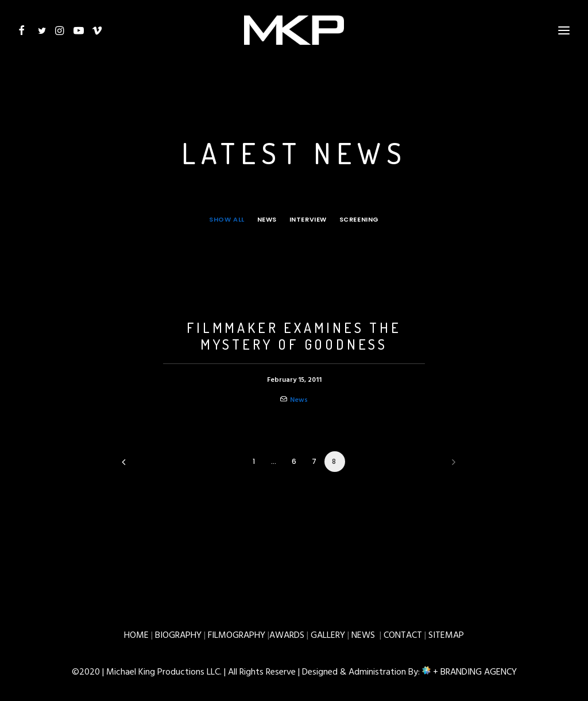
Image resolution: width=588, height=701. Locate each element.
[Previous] (137, 466)
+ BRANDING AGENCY (474, 672)
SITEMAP (446, 636)
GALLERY (328, 636)
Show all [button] (227, 219)
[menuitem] (229, 219)
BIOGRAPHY (178, 636)
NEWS (363, 636)
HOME (136, 636)
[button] (26, 27)
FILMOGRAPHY (237, 636)
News (299, 400)
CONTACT (403, 636)
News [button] (267, 219)
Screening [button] (359, 219)
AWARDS (287, 636)
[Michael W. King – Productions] (294, 27)
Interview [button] (308, 219)
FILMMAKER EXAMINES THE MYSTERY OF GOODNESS (294, 336)
